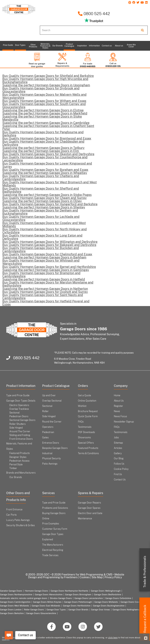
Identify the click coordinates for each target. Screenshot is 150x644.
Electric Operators (19, 405)
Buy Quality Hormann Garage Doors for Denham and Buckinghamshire (40, 212)
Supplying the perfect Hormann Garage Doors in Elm (41, 151)
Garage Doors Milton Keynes (47, 602)
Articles (118, 448)
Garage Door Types (56, 610)
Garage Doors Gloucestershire (41, 613)
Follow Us (119, 464)
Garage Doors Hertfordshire (77, 606)
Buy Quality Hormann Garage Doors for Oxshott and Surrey (45, 292)
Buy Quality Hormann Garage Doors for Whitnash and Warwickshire (41, 262)
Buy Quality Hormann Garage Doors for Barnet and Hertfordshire (49, 267)
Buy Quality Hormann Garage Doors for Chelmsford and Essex (47, 254)
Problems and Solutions (55, 508)
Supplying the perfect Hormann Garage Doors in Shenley (44, 207)
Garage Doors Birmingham (78, 594)
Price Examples (51, 524)
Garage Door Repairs (89, 503)
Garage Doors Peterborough (78, 602)
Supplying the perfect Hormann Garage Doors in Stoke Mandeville (42, 118)
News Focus (120, 416)
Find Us (118, 474)
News (117, 411)
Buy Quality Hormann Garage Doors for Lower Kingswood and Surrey (47, 165)
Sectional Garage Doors (22, 420)
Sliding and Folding (20, 435)
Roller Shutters (17, 424)
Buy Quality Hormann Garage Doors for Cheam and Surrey (45, 198)
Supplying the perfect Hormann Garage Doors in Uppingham (46, 85)
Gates (45, 438)
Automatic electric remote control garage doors (24, 598)
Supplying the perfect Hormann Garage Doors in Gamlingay (46, 270)
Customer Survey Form (55, 529)
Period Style (16, 465)
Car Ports (11, 515)
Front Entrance (14, 510)
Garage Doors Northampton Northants (69, 591)
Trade (145, 572)
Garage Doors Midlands (106, 602)
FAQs (81, 422)
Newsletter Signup (124, 422)
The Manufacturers (53, 545)
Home (117, 395)
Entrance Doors (51, 443)
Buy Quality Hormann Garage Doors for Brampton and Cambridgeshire (41, 275)
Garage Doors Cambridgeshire (15, 602)
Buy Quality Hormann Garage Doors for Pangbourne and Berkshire (43, 134)
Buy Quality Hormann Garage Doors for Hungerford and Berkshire (50, 204)
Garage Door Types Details (21, 401)
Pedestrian (48, 432)
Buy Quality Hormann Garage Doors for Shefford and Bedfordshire (41, 190)
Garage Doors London (11, 610)
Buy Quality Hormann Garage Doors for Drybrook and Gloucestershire (41, 90)
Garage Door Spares (89, 508)
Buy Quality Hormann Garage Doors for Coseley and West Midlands (44, 225)
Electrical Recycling (53, 550)
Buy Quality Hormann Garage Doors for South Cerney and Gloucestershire (44, 106)
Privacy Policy (113, 577)
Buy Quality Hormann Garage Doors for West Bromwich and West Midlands (50, 184)
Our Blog (119, 458)
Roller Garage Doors (34, 610)
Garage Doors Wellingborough (106, 591)
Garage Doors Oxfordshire (118, 598)
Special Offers (86, 443)
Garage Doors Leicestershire (89, 598)
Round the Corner (52, 422)
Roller (45, 411)
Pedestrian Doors (19, 416)
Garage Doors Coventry (132, 602)
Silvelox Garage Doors (61, 598)
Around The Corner (20, 431)
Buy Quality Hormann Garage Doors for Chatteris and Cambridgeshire (41, 178)
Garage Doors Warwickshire (49, 594)
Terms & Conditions (88, 453)
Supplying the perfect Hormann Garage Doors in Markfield (45, 113)
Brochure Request (88, 411)
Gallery (118, 453)
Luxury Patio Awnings (18, 520)
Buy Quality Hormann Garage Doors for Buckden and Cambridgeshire (41, 250)
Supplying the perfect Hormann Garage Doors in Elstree (43, 110)
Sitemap (118, 443)
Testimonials (85, 427)
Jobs (116, 438)
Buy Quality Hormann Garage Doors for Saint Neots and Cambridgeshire (43, 297)
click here (113, 638)
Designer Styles (18, 457)
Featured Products (20, 453)
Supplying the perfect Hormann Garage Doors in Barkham (44, 257)
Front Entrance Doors (21, 439)
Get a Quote (84, 395)
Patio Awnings (50, 464)
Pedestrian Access (19, 461)
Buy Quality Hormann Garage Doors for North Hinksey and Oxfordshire (45, 231)
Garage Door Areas (100, 610)
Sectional (47, 406)
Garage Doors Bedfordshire (108, 594)
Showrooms (84, 438)
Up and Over (49, 395)
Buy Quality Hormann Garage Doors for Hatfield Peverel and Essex (46, 303)
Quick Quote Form (88, 416)
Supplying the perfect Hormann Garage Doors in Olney (42, 201)
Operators (48, 427)
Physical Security (51, 458)
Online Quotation (87, 401)
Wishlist (82, 406)
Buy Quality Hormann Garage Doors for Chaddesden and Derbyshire (43, 143)
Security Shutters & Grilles (21, 525)
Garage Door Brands (78, 610)
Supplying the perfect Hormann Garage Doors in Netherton (45, 289)
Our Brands (16, 477)
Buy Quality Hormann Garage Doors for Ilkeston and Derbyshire (48, 154)
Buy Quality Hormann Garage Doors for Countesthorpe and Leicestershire (45, 159)
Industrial (47, 453)
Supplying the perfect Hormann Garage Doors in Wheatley (45, 173)
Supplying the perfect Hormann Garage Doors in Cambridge (46, 123)
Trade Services (50, 555)
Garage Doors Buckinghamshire (109, 606)
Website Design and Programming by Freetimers (76, 576)
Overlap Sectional (52, 401)
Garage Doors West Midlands (15, 606)
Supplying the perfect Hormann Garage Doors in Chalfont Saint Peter (48, 127)
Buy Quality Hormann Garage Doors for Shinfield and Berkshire (48, 76)
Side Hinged (16, 428)
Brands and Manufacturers (21, 473)
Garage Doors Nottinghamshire (128, 610)
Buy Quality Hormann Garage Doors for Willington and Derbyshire (50, 242)
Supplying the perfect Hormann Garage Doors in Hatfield (44, 279)
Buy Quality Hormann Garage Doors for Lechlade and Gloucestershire (41, 218)
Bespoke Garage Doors (55, 448)
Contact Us (120, 480)
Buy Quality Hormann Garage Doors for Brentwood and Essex (47, 138)
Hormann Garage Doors (36, 591)
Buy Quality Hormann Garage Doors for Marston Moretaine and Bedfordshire (48, 284)
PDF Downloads (86, 432)
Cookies (85, 577)
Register (118, 406)
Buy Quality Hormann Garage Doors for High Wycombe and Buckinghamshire (45, 81)
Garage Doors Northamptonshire (16, 594)
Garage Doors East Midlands (46, 606)
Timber (13, 468)
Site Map (97, 577)
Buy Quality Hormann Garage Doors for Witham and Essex (44, 101)
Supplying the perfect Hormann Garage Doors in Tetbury (43, 148)
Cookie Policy (121, 469)
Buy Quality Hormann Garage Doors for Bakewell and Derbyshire (49, 245)
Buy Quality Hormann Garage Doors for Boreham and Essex (45, 170)
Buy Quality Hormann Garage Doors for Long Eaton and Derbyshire (42, 237)
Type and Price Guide (18, 395)
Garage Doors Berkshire (12, 613)
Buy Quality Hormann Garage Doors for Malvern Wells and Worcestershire (44, 96)
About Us (119, 401)
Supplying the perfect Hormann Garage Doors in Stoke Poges (47, 195)
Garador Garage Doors (11, 591)
